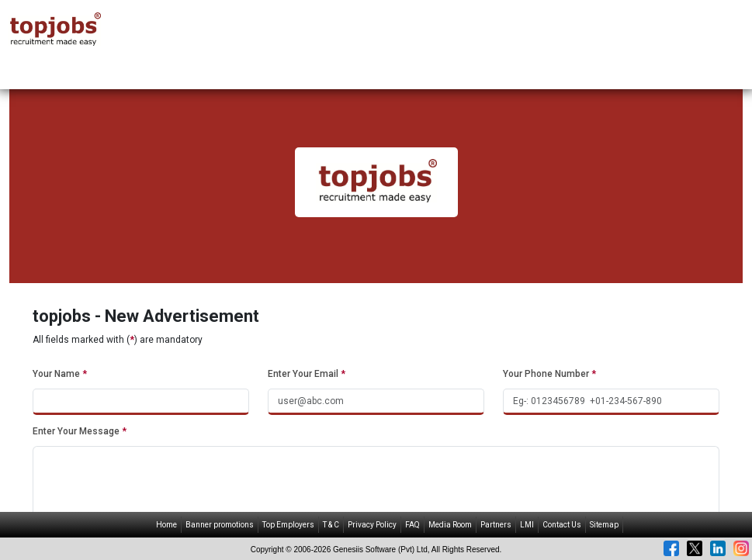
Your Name (60, 374)
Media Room (450, 525)
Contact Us (562, 525)
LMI (527, 525)
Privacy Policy (372, 525)
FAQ (412, 525)
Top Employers (288, 525)
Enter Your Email (307, 374)
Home (166, 525)
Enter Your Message (80, 431)
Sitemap (604, 525)
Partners (496, 525)
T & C (331, 525)
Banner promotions (220, 525)
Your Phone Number (549, 374)
